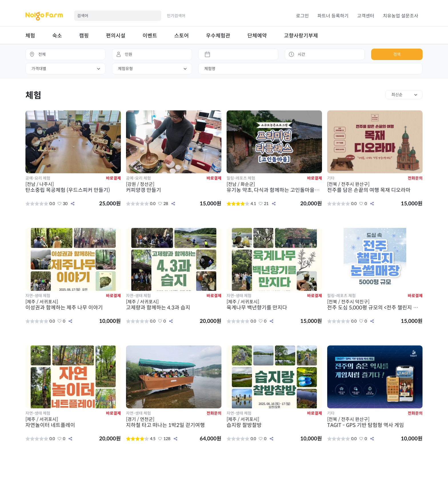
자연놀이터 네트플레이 (73, 422)
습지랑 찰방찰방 (274, 422)
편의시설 (116, 36)
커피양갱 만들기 (174, 187)
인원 (129, 54)
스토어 (182, 36)
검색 (397, 54)
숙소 (57, 36)
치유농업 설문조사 (401, 16)
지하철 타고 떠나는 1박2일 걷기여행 (174, 422)
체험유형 (125, 69)
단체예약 (257, 36)
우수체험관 (218, 36)
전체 (42, 54)
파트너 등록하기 (333, 16)
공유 (73, 204)
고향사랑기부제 (301, 36)
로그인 (302, 16)
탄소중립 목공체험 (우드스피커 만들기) (73, 187)
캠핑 (84, 36)
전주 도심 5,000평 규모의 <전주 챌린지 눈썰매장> (375, 305)
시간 (301, 54)
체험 (30, 36)
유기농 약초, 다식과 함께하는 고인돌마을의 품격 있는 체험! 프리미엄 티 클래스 (274, 187)
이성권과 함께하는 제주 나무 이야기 (73, 305)
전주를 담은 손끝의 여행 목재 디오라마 (375, 187)
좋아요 (59, 204)
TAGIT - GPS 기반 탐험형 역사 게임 (375, 422)
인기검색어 (176, 16)
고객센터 (366, 16)
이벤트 (150, 36)
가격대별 (39, 69)
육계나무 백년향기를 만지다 (274, 305)
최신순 (397, 95)
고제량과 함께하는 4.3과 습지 (174, 305)
